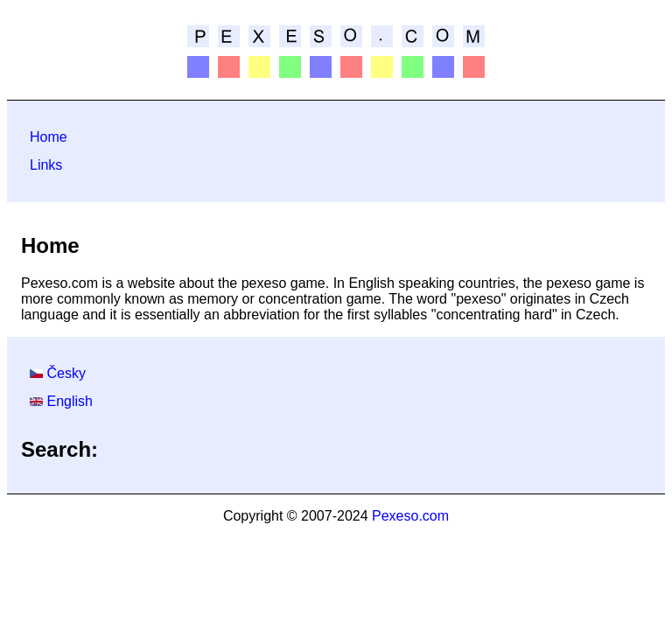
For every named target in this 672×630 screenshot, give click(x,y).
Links (46, 165)
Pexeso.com (410, 516)
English (69, 401)
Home (49, 137)
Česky (66, 373)
